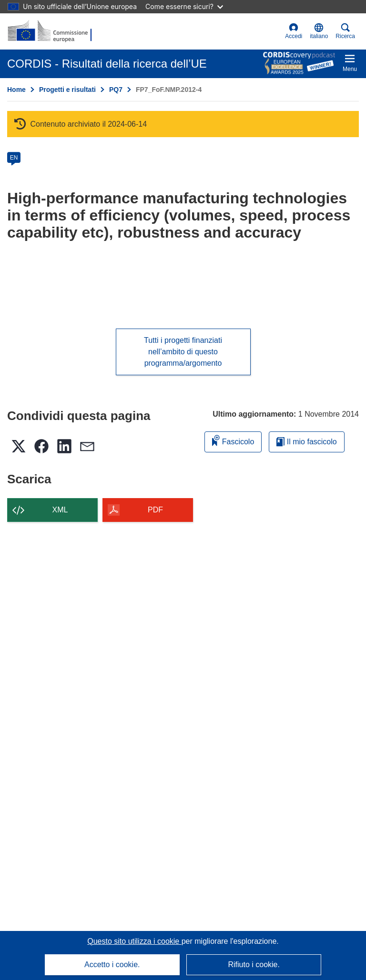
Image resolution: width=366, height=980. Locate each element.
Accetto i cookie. (112, 965)
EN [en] (14, 158)
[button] (319, 31)
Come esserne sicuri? (184, 6)
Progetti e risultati (67, 90)
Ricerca (345, 31)
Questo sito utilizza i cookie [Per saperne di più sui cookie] (134, 941)
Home (16, 90)
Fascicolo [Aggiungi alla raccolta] (233, 440)
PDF (155, 510)
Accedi (294, 31)
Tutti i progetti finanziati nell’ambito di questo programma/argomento (183, 352)
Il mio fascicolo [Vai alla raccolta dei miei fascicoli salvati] (306, 442)
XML (60, 510)
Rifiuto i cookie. (254, 965)
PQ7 (116, 90)
